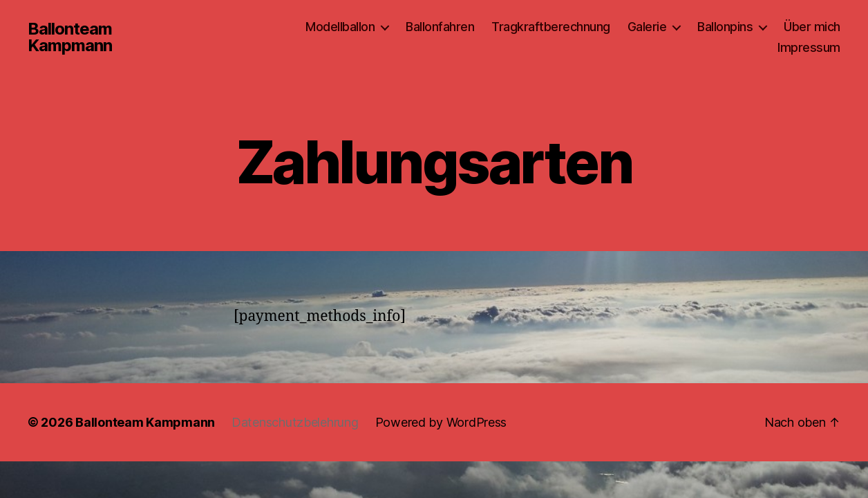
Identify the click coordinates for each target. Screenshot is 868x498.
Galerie (647, 27)
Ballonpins (725, 27)
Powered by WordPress (441, 422)
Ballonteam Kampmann (70, 37)
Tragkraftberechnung (551, 27)
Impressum (809, 47)
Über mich (812, 27)
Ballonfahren (440, 27)
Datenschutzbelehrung (295, 422)
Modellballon (340, 27)
